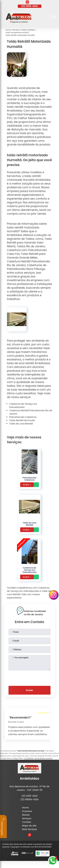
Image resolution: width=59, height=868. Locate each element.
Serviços (27, 818)
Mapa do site (29, 826)
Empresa (27, 811)
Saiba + (27, 485)
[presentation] (30, 678)
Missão (26, 815)
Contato (27, 822)
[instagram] (27, 3)
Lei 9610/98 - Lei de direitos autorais (38, 758)
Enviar (29, 690)
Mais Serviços (29, 829)
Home (25, 808)
